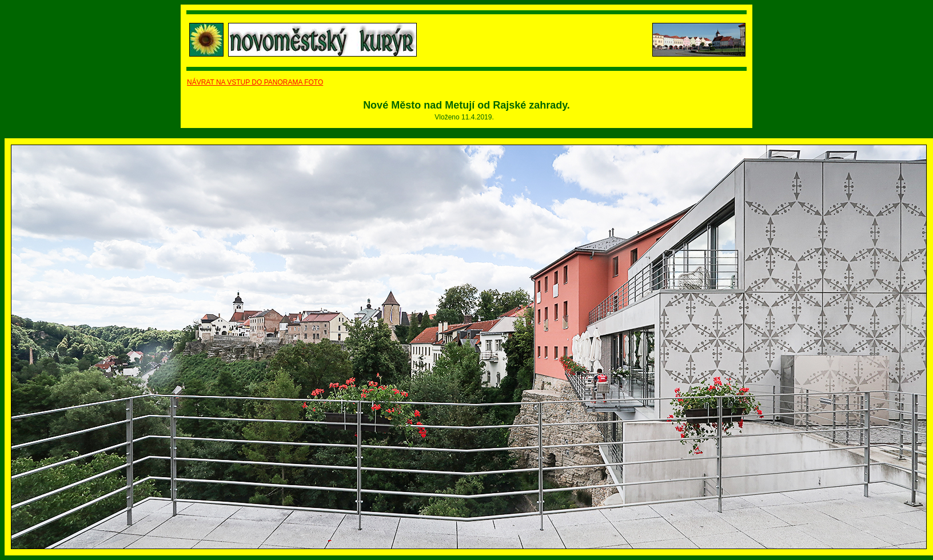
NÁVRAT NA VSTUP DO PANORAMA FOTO (255, 82)
